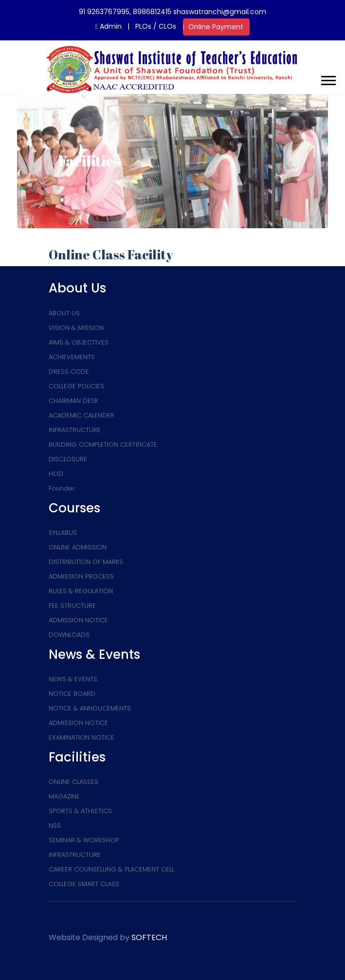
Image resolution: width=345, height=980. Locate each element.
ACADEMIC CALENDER (82, 415)
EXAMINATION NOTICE (82, 737)
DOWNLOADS (69, 635)
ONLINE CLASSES (73, 782)
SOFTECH (149, 937)
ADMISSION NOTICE (78, 620)
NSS (55, 826)
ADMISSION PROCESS (81, 576)
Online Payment (216, 27)
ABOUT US (64, 313)
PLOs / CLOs (156, 26)
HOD (56, 474)
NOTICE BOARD (72, 694)
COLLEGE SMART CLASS (84, 884)
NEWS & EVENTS (73, 679)
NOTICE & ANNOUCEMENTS (90, 708)
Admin (109, 26)
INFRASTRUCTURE (75, 430)
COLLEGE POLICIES (76, 386)
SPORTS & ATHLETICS (80, 811)
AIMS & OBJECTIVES (79, 342)
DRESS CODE (69, 372)
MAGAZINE (64, 796)
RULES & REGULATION (81, 591)
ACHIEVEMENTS (72, 357)
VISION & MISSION (76, 328)
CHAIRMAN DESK (73, 401)
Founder (62, 488)
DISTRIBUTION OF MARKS (86, 562)
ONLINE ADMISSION (78, 547)
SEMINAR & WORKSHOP (84, 840)
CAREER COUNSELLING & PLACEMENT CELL (111, 869)
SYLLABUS (63, 533)
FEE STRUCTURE (72, 606)
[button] (328, 79)
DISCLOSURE (68, 459)
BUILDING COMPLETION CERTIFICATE (103, 445)
